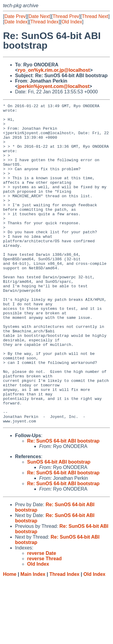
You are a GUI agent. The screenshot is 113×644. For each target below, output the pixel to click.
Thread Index (45, 22)
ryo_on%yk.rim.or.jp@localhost (54, 70)
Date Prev (15, 16)
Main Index (33, 638)
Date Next (39, 16)
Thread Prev (66, 16)
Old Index (72, 22)
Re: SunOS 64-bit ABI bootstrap (63, 505)
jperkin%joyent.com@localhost (53, 86)
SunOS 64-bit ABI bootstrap (59, 526)
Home (10, 638)
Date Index (16, 22)
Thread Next (95, 16)
